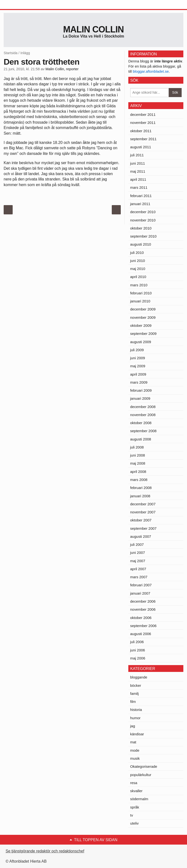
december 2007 (143, 504)
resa (134, 783)
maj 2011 (138, 171)
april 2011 (138, 179)
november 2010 (143, 220)
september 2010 (143, 236)
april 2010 (138, 277)
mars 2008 (139, 480)
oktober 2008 (141, 423)
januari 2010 (140, 301)
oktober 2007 (141, 520)
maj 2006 (138, 658)
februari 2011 (141, 196)
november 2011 (143, 123)
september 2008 (143, 431)
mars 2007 (139, 577)
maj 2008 (138, 463)
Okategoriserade (144, 766)
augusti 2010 (141, 244)
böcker (136, 685)
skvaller (136, 791)
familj (135, 693)
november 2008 (143, 415)
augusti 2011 (141, 147)
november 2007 (143, 512)
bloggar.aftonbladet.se (151, 71)
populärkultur (141, 775)
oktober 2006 (141, 618)
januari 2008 (140, 496)
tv (132, 815)
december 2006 (143, 601)
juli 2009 (137, 350)
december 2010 (143, 212)
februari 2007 (141, 585)
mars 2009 (139, 382)
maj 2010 (138, 269)
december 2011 (143, 115)
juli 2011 (137, 155)
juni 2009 (138, 358)
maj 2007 (138, 561)
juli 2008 (137, 447)
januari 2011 (140, 204)
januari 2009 (140, 398)
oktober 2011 (141, 131)
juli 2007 (137, 544)
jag (133, 726)
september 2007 (143, 528)
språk (135, 807)
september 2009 (143, 334)
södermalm (139, 799)
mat (133, 742)
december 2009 (143, 309)
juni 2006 (138, 650)
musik (135, 758)
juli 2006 (137, 642)
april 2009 (138, 374)
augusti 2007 (141, 536)
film (133, 702)
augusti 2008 (141, 439)
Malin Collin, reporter (62, 69)
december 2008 (143, 407)
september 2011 (143, 139)
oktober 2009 (141, 325)
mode (135, 750)
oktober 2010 (141, 228)
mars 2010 (139, 285)
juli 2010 (137, 253)
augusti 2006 (141, 634)
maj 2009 (138, 366)
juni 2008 (138, 455)
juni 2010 (138, 261)
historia (136, 710)
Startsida (11, 53)
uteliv (135, 823)
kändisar (137, 734)
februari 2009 (141, 390)
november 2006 (143, 609)
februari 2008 (141, 488)
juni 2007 (138, 553)
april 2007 (138, 569)
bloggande (139, 677)
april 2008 (138, 472)
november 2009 (143, 317)
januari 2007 (140, 593)
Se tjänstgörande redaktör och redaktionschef (45, 851)
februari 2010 (141, 293)
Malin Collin (93, 29)
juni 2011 (138, 163)
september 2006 (143, 626)
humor (136, 718)
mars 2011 (139, 187)
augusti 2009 (141, 342)
